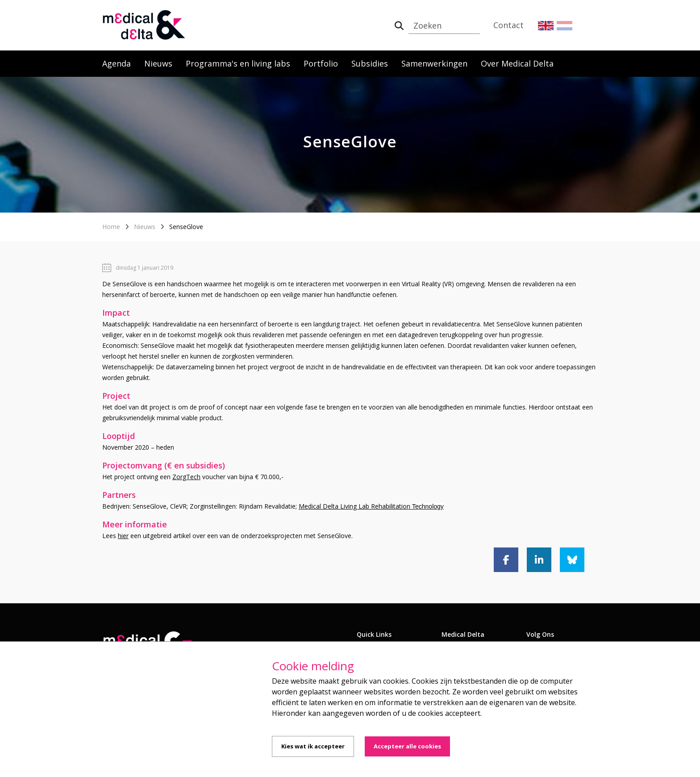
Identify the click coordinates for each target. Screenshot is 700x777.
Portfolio (321, 63)
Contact (508, 25)
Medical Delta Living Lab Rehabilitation (371, 506)
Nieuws (158, 63)
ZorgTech (186, 477)
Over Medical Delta (517, 63)
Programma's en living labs (238, 63)
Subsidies (370, 63)
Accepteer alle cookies (407, 746)
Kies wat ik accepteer (313, 746)
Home (111, 227)
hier (123, 536)
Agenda (117, 63)
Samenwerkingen (434, 63)
